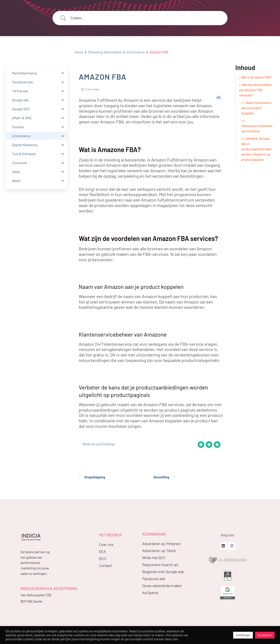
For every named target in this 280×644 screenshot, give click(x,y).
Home (79, 52)
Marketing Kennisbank (105, 52)
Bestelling (164, 477)
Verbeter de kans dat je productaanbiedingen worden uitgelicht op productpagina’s (256, 149)
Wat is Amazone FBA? (256, 77)
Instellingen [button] (243, 635)
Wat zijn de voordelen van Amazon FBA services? (255, 90)
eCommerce (136, 52)
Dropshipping (92, 477)
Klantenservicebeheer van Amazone (257, 128)
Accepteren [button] (265, 635)
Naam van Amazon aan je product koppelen (256, 108)
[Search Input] (145, 18)
